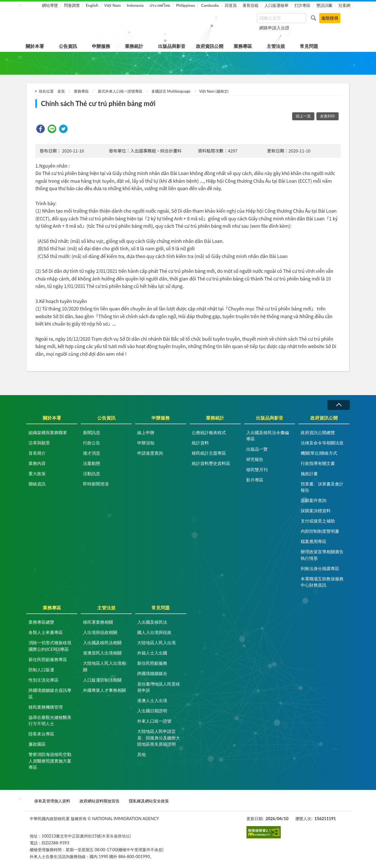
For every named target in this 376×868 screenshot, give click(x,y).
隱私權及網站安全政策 (149, 801)
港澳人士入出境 (152, 700)
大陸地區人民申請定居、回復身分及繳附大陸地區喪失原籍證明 (159, 738)
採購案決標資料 (316, 511)
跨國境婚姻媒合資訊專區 (50, 693)
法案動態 (92, 463)
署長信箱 (250, 5)
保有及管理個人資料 (52, 801)
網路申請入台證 (274, 28)
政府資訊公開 (210, 46)
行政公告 (92, 443)
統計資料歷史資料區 (211, 463)
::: (20, 5)
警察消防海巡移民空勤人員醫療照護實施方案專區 (50, 761)
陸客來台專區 (41, 734)
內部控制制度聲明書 (320, 531)
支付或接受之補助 (318, 521)
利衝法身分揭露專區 (320, 568)
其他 (141, 754)
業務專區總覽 (41, 622)
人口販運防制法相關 (102, 680)
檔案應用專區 (314, 541)
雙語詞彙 (324, 5)
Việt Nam (112, 5)
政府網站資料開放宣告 (100, 801)
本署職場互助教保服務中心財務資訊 (322, 582)
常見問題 (309, 46)
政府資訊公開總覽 (318, 432)
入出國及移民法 (152, 622)
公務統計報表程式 (209, 432)
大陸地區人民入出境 (156, 643)
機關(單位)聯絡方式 (319, 453)
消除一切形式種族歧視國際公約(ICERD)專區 (50, 646)
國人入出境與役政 (154, 632)
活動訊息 (92, 473)
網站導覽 (50, 5)
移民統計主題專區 (209, 453)
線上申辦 (146, 432)
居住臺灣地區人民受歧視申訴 (159, 687)
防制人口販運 (41, 670)
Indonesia (135, 5)
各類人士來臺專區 (46, 632)
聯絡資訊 (37, 484)
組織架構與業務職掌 (48, 432)
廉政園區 (37, 744)
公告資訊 (68, 46)
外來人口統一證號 (154, 721)
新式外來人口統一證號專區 (120, 91)
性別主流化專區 (44, 680)
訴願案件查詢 (314, 500)
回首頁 (231, 5)
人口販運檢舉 (276, 5)
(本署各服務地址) (116, 836)
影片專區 (255, 480)
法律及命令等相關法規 (322, 443)
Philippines (186, 5)
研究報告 (255, 459)
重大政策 (37, 473)
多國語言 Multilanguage (171, 91)
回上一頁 (303, 116)
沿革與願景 (39, 443)
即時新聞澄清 (96, 484)
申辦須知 (146, 443)
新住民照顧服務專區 (48, 659)
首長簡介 (37, 453)
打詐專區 (302, 5)
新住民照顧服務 (152, 663)
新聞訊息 (92, 432)
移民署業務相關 (98, 622)
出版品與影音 (172, 46)
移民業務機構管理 (46, 707)
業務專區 (243, 46)
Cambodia (210, 5)
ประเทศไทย (160, 5)
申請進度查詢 (150, 453)
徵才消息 (92, 453)
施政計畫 (309, 473)
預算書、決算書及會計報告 (322, 487)
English (92, 5)
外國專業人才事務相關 (104, 690)
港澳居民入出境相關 (102, 653)
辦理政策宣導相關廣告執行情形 (322, 555)
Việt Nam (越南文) (214, 91)
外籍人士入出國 (152, 653)
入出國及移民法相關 (102, 643)
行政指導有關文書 (318, 463)
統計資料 (200, 443)
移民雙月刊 (257, 469)
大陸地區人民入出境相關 (104, 666)
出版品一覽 (257, 449)
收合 (339, 405)
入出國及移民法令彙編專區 (268, 436)
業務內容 (37, 463)
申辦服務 (101, 46)
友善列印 (328, 116)
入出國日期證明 (152, 711)
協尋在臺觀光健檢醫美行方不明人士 (50, 720)
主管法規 (276, 46)
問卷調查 (72, 5)
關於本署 (35, 46)
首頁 (61, 91)
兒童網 (344, 5)
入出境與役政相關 (100, 632)
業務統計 (134, 46)
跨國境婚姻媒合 (152, 673)
